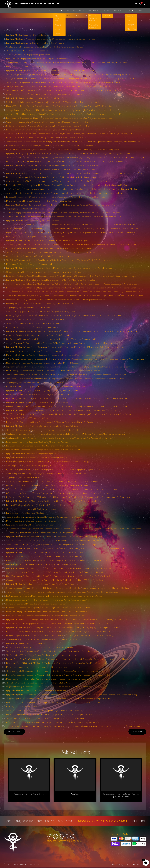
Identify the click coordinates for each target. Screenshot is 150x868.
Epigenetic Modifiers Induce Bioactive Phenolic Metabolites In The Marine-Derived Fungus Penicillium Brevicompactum (54, 537)
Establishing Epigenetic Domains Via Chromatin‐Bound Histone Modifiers (36, 319)
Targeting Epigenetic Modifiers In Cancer (23, 477)
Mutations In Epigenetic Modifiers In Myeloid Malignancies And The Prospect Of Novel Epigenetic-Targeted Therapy (53, 469)
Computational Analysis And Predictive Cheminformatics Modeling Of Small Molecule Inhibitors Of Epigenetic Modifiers (54, 580)
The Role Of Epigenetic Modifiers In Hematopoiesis (27, 51)
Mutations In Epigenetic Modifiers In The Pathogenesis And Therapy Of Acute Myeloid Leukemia (45, 138)
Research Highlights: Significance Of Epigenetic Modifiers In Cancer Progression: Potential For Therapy (48, 462)
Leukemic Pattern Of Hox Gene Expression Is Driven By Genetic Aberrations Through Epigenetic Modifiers (50, 146)
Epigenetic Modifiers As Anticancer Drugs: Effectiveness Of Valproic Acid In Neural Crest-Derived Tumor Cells (51, 39)
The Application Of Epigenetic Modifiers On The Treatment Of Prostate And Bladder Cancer (44, 655)
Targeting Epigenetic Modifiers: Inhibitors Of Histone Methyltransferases (36, 383)
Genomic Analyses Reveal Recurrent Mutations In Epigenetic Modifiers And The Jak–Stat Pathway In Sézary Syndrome (54, 541)
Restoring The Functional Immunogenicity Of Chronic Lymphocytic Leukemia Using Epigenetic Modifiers (48, 608)
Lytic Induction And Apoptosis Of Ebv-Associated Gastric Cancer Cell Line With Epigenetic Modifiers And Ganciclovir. (54, 177)
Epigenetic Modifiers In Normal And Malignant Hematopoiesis (31, 454)
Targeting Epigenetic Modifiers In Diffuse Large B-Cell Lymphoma (33, 209)
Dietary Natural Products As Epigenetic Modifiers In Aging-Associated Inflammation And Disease (45, 386)
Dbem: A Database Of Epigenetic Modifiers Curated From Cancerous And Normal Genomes (44, 556)
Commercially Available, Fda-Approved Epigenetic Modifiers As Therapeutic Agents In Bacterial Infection (48, 473)
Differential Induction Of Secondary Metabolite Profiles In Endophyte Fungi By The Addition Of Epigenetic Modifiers (53, 722)
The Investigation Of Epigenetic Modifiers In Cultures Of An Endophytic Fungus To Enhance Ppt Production (50, 718)
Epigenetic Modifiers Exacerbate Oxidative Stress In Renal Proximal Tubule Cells (38, 35)
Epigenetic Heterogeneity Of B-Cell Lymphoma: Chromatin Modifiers (34, 525)
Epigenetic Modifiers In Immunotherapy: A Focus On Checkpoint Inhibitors (37, 458)
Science (105, 10)
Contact (129, 10)
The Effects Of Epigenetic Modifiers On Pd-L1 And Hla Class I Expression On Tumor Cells (42, 430)
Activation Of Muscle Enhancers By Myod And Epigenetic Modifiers (34, 351)
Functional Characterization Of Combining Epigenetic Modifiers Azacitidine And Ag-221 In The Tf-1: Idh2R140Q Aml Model (56, 197)
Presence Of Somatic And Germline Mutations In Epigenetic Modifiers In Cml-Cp (39, 394)
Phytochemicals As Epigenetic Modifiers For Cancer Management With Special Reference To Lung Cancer (49, 600)
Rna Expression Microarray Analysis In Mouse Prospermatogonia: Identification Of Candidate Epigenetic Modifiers (52, 339)
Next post (137, 732)
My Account (142, 10)
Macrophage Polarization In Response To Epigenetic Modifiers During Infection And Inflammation (46, 667)
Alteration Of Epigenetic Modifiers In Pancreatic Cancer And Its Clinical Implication (40, 533)
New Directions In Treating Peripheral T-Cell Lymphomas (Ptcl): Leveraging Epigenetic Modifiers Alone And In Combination (56, 703)
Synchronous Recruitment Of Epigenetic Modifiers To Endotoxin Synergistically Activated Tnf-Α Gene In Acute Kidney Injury (56, 572)
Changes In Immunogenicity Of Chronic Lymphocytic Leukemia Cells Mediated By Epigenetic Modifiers (48, 122)
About (82, 10)
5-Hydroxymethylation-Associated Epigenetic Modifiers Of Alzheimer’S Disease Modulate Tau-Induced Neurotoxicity (54, 102)
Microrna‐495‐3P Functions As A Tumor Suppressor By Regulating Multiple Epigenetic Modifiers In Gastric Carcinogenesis (55, 355)
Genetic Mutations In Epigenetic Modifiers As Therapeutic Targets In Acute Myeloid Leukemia (44, 710)
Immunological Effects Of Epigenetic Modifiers (25, 513)
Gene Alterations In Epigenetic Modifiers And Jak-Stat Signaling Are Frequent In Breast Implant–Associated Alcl (51, 169)
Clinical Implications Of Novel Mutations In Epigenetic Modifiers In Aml (35, 465)
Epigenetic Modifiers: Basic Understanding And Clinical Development (34, 221)
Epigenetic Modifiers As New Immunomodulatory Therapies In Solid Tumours (37, 98)
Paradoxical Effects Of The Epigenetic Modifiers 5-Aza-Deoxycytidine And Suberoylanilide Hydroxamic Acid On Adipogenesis (57, 624)
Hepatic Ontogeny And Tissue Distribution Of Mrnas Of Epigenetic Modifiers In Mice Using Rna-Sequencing (50, 714)
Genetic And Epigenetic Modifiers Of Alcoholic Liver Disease (31, 509)
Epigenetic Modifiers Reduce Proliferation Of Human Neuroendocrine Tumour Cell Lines (42, 426)
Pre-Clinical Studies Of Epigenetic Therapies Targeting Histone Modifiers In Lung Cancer (42, 446)
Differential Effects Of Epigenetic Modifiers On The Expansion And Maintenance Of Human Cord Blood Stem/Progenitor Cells (58, 663)
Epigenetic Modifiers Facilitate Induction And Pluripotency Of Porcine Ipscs (36, 691)
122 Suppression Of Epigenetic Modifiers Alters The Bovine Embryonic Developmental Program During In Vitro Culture (54, 596)
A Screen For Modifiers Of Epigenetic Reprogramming (28, 55)
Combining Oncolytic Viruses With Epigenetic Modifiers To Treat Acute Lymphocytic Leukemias (44, 47)
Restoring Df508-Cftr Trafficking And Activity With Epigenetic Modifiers (35, 236)
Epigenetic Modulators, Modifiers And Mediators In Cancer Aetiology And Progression (41, 564)
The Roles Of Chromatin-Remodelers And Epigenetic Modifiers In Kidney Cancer (39, 683)
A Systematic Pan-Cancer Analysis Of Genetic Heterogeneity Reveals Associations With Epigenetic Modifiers (50, 517)
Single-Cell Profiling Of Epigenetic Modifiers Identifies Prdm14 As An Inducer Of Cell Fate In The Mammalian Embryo (53, 687)
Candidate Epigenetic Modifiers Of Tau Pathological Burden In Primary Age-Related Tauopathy (44, 94)
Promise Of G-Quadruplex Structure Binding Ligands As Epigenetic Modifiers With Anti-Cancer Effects (47, 505)
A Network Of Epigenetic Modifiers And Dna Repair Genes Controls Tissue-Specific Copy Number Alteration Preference (55, 248)
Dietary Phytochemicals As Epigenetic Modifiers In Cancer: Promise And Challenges (40, 647)
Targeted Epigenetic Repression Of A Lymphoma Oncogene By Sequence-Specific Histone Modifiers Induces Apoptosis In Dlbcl (59, 699)
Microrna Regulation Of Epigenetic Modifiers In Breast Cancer (31, 521)
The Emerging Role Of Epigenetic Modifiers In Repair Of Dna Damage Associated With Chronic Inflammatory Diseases (55, 671)
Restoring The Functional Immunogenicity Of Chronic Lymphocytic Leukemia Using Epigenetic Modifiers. (49, 126)
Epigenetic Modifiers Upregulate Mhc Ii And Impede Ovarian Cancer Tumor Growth (40, 584)
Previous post (14, 732)
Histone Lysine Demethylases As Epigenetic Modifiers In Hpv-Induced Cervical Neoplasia (43, 363)
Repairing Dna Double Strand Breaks (29, 794)
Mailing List (118, 10)
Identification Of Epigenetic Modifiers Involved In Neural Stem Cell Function (37, 327)
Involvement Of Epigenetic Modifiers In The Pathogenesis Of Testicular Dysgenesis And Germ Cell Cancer (50, 422)
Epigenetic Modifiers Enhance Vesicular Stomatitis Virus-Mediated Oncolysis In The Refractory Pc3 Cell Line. (50, 70)
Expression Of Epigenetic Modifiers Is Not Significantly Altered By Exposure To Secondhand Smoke (47, 612)
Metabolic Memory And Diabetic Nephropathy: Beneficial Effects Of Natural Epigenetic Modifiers (46, 616)
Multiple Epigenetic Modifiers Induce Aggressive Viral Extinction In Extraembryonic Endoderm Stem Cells (48, 679)
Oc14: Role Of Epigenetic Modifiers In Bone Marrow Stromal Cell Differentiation (39, 335)
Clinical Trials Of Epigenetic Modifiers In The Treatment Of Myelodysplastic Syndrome (41, 311)
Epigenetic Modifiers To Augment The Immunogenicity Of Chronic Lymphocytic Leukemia (42, 390)
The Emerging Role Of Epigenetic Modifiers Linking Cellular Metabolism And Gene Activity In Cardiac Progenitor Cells (54, 651)
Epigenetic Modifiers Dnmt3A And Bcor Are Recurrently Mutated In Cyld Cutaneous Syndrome (45, 552)
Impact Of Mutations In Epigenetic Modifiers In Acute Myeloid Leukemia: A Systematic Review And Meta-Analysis (52, 165)
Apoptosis (75, 794)
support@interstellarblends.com (64, 841)
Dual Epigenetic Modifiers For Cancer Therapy (25, 706)
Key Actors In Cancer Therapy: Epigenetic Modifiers (27, 67)
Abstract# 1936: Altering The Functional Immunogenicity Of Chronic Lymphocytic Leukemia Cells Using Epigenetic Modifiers (56, 181)
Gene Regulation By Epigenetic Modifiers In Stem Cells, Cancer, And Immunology (39, 256)
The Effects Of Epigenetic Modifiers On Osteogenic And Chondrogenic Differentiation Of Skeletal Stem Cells (51, 252)
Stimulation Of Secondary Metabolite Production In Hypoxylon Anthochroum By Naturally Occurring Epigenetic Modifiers (56, 300)
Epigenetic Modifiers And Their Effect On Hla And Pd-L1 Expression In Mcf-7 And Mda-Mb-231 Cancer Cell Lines (52, 280)
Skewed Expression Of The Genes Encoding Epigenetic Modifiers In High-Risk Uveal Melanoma (45, 272)
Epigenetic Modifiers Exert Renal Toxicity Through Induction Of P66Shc (35, 43)
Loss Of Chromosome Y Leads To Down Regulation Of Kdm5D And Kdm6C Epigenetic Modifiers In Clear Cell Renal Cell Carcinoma (60, 560)
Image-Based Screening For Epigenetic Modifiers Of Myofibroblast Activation (38, 442)
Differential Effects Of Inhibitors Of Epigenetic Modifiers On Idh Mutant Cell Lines (39, 201)
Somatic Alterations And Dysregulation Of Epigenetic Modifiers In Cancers (36, 604)
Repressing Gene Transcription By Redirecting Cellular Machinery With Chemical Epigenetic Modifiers (47, 485)
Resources (92, 10)
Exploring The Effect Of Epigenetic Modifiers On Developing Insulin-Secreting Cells (40, 304)
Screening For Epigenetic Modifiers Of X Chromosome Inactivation (34, 323)
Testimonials (71, 10)
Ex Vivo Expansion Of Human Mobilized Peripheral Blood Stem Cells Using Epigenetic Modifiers (45, 130)
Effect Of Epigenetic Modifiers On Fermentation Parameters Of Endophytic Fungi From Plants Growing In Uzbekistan (54, 371)
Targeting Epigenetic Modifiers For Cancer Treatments (28, 307)
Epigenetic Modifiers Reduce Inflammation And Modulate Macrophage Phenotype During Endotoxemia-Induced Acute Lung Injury (59, 268)
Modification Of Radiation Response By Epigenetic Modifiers (31, 264)
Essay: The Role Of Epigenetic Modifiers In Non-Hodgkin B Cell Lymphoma (37, 59)
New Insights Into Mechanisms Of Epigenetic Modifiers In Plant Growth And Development (43, 450)
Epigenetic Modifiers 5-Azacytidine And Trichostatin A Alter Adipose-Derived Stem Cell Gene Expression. (49, 240)
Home (47, 10)
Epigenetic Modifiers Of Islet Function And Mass (26, 643)
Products (57, 10)
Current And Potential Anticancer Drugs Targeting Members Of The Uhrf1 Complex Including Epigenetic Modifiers (52, 481)
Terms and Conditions (136, 864)
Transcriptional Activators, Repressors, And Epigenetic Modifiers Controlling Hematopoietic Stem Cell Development (53, 545)
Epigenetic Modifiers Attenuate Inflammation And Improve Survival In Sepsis (37, 402)
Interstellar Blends (17, 864)
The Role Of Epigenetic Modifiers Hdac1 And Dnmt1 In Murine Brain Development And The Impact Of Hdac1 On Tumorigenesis (58, 260)
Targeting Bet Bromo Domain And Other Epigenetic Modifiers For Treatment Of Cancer (42, 639)
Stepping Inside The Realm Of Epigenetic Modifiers (27, 418)
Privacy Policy (118, 864)
